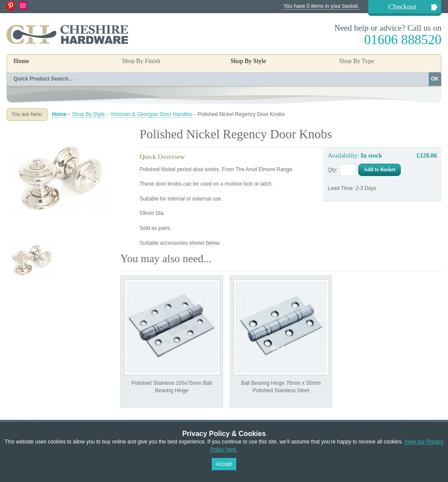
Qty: (332, 170)
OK (435, 79)
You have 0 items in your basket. (321, 6)
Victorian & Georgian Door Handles (151, 114)
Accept (224, 464)
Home (21, 61)
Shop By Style (88, 114)
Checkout (402, 7)
